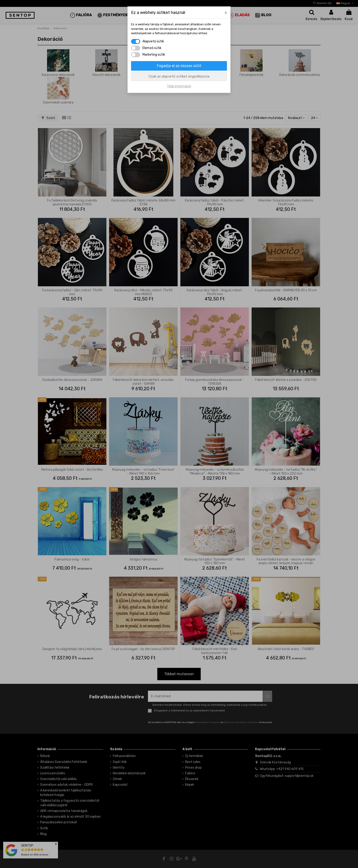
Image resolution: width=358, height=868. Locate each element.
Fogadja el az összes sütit (179, 66)
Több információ (179, 86)
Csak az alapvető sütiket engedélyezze (179, 76)
